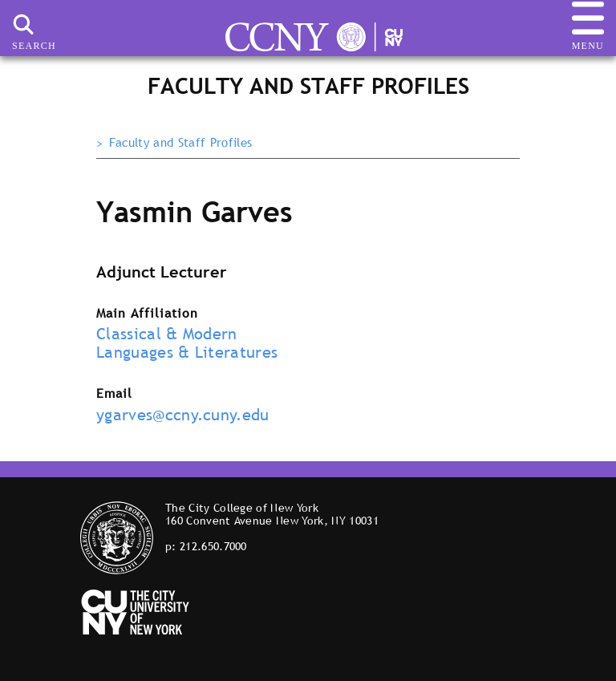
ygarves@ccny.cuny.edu (183, 415)
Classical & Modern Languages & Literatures (187, 343)
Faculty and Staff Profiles (180, 143)
